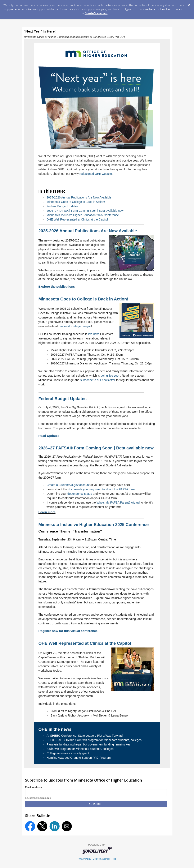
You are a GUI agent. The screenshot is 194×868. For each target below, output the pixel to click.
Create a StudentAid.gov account (68, 485)
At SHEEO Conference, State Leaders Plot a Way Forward (85, 736)
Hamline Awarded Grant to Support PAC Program (79, 758)
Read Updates (49, 436)
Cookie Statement (96, 13)
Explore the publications (57, 287)
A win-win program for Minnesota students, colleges (80, 749)
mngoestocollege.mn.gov (75, 326)
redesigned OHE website (96, 174)
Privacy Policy (84, 859)
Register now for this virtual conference (68, 631)
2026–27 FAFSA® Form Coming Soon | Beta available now (85, 211)
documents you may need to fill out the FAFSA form (101, 489)
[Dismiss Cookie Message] (189, 4)
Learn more (47, 512)
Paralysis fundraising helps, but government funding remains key (89, 744)
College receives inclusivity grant (68, 753)
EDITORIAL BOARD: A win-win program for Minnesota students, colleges (94, 740)
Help (114, 859)
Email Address (34, 787)
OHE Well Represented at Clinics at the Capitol (77, 219)
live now (93, 334)
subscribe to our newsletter (98, 380)
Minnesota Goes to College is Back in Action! (76, 202)
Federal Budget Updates (63, 206)
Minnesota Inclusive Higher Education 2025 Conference (83, 215)
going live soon (110, 376)
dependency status (80, 494)
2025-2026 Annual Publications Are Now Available (79, 197)
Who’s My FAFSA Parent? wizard (118, 503)
